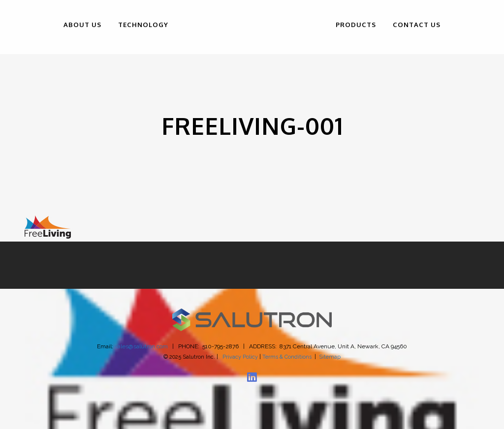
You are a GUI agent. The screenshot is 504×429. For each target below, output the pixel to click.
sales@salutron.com (141, 346)
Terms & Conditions (287, 357)
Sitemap (330, 357)
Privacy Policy (240, 357)
